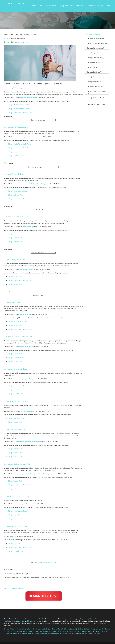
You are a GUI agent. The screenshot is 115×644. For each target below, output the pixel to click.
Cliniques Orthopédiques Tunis (13, 257)
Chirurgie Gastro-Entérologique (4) (100, 90)
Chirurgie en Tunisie (96, 32)
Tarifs (102, 5)
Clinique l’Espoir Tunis (13, 149)
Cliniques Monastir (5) (31, 625)
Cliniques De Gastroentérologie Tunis (15, 462)
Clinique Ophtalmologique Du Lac (17, 106)
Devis (110, 5)
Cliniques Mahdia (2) (71, 628)
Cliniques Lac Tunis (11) (41, 623)
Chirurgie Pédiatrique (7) (98, 60)
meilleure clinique (26, 615)
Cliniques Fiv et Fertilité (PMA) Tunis (16, 494)
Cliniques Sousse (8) (68, 623)
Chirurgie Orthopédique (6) (99, 55)
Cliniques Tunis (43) (26, 623)
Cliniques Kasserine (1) (33, 628)
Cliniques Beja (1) (57, 625)
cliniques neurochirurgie (24, 617)
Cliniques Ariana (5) (95, 623)
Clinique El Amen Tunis (13, 355)
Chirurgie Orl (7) (96, 65)
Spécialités (82, 5)
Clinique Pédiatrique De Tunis (15, 319)
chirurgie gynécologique (24, 376)
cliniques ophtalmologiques (69, 615)
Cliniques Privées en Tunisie (10, 623)
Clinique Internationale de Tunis (16, 145)
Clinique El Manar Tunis (14, 153)
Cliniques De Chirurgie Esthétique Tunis (16, 334)
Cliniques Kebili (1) (47, 628)
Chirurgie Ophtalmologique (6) (100, 36)
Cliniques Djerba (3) (82, 623)
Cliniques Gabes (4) (84, 625)
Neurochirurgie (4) (96, 50)
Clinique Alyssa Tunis (13, 512)
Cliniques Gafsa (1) (97, 625)
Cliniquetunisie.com (33, 641)
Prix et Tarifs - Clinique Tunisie (12, 586)
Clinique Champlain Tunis (14, 416)
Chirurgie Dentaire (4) (97, 79)
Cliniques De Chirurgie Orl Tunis (14, 524)
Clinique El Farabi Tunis (13, 235)
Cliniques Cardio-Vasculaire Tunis (14, 125)
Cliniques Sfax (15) (55, 623)
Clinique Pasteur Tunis (13, 351)
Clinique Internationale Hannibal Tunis (18, 110)
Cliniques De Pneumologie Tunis (14, 427)
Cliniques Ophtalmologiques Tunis (14, 85)
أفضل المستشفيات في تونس (100, 102)
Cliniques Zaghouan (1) (86, 628)
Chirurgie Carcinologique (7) (99, 46)
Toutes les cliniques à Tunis (47, 560)
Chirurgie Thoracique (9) (98, 84)
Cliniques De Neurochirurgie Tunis (14, 214)
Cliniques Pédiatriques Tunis (12, 300)
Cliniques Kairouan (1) (18, 628)
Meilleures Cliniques (50, 5)
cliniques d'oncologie (8, 617)
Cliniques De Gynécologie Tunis (13, 367)
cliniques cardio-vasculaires (101, 615)
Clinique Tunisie (12, 3)
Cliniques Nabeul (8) (45, 625)
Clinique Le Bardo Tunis (14, 391)
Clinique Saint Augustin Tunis (15, 189)
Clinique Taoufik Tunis (13, 274)
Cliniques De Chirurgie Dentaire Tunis (15, 399)
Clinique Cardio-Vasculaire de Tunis (17, 142)
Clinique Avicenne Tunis (13, 193)
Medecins (93, 5)
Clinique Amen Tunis (12, 387)
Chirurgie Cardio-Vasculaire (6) (100, 41)
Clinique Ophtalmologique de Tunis (17, 102)
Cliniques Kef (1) (59, 628)
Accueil (36, 5)
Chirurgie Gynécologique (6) (99, 74)
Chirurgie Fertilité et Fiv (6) (99, 95)
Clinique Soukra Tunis (13, 231)
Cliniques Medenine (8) (16, 625)
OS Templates (109, 641)
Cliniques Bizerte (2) (70, 625)
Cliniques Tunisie (68, 5)
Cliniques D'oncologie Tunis (12, 172)
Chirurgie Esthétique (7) (98, 70)
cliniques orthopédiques (85, 615)
